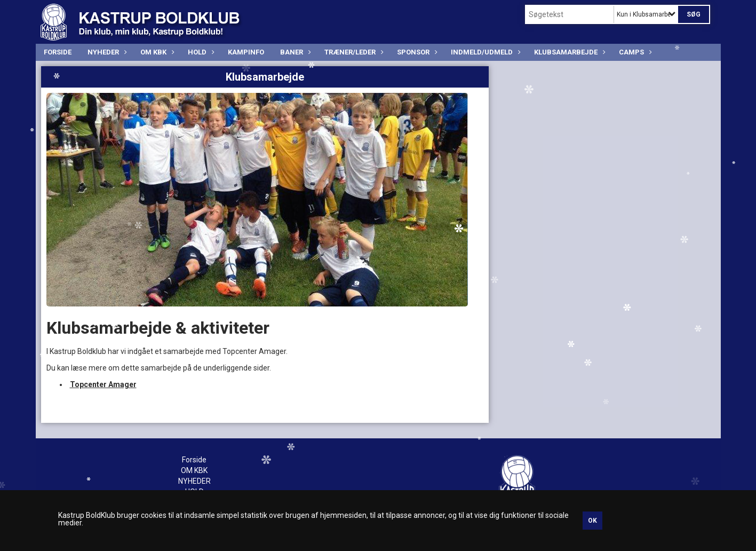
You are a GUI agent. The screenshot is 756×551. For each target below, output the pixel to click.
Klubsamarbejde (568, 52)
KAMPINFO (246, 52)
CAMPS (634, 52)
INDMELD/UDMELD (484, 52)
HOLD (200, 52)
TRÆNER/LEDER (353, 52)
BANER (294, 52)
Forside (58, 52)
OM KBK (156, 52)
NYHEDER (106, 52)
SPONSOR (416, 52)
